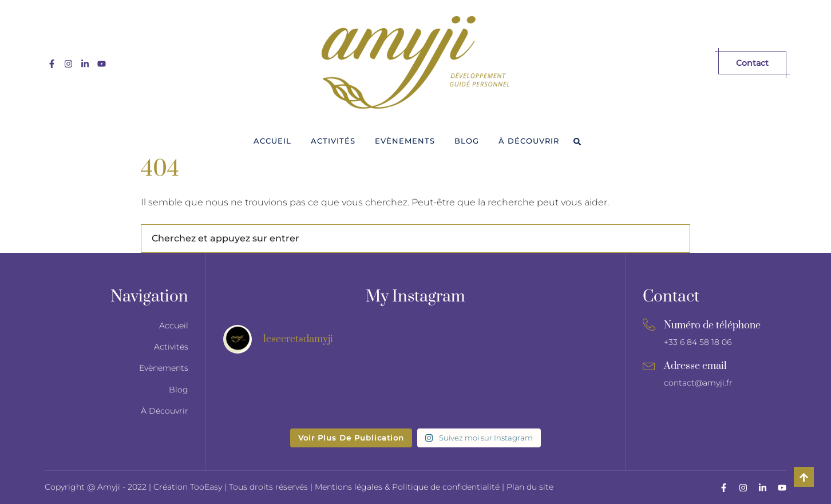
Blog (467, 141)
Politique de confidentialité (446, 487)
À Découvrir (529, 141)
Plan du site (530, 487)
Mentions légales (349, 487)
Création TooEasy (189, 487)
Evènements (405, 141)
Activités (333, 141)
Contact (752, 63)
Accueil (272, 141)
